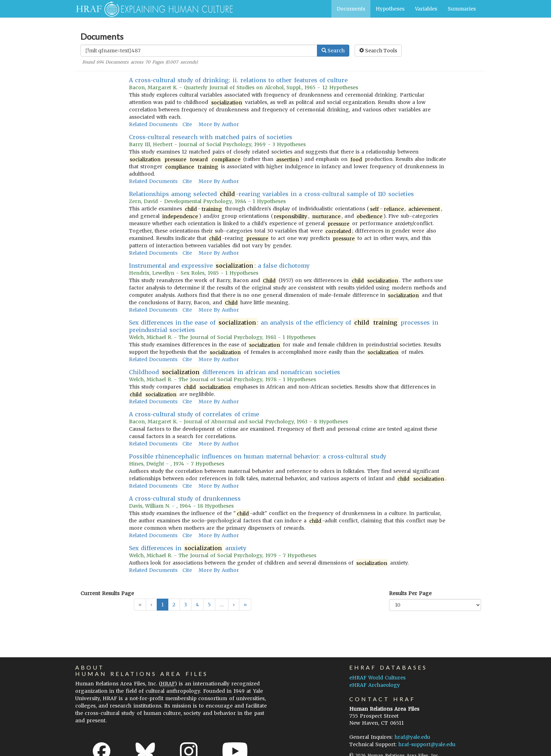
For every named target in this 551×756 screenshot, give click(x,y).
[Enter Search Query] (199, 51)
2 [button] (174, 605)
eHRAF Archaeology (375, 685)
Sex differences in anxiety (188, 548)
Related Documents (153, 124)
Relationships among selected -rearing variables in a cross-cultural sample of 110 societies (271, 194)
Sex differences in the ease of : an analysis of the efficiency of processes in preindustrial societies (284, 326)
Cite (187, 124)
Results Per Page (410, 593)
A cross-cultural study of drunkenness (185, 498)
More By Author (219, 124)
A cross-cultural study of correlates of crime (194, 414)
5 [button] (209, 605)
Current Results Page (107, 593)
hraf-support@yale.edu (427, 744)
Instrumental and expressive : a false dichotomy (219, 266)
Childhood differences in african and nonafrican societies (235, 372)
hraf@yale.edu (412, 737)
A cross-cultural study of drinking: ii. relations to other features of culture (238, 80)
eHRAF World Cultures (377, 678)
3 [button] (186, 605)
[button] (234, 605)
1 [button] (163, 605)
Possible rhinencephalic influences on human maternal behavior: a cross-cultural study (258, 456)
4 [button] (197, 605)
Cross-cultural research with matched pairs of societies (211, 137)
